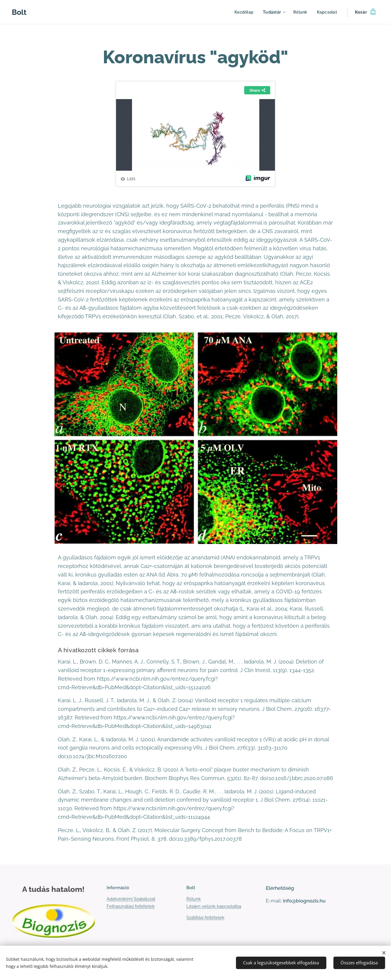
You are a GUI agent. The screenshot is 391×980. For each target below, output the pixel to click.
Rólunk (194, 899)
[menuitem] (242, 12)
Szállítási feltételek (205, 918)
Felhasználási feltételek (131, 906)
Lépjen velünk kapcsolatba (214, 906)
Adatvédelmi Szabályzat (131, 899)
